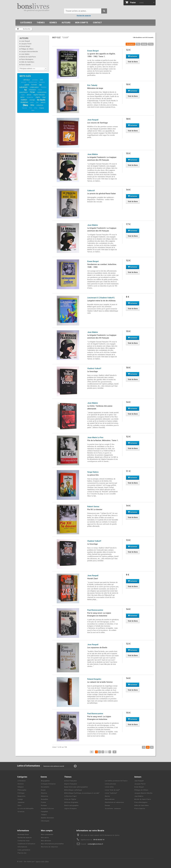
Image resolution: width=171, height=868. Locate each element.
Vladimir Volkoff (94, 368)
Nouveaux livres (23, 835)
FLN (30, 108)
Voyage (20, 799)
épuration (42, 82)
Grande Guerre (33, 82)
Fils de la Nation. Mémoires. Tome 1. (103, 440)
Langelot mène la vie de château (101, 301)
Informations (22, 847)
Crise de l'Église (70, 799)
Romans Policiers (47, 809)
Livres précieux (110, 784)
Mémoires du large (95, 88)
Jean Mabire (25, 54)
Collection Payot (70, 796)
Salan (33, 110)
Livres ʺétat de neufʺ (112, 790)
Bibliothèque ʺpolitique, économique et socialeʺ (82, 793)
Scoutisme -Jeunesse (113, 809)
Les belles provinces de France (116, 781)
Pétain (32, 92)
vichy (36, 108)
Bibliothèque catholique (73, 790)
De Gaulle (41, 100)
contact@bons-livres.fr (95, 844)
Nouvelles (44, 799)
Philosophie (22, 790)
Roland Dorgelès (94, 679)
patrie (32, 102)
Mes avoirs (45, 838)
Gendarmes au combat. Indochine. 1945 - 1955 (102, 266)
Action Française (70, 781)
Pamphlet (44, 812)
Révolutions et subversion (114, 802)
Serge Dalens (93, 472)
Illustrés (44, 793)
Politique (21, 793)
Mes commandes (47, 835)
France (42, 108)
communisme (42, 92)
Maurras (24, 108)
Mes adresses (46, 841)
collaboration (34, 87)
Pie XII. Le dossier (95, 509)
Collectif (91, 191)
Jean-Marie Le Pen (95, 437)
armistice (35, 80)
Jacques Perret (26, 44)
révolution (24, 102)
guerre (27, 85)
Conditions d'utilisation (26, 844)
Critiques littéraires (48, 784)
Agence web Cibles (42, 862)
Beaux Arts (21, 796)
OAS (41, 80)
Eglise (23, 95)
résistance (32, 90)
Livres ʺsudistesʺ (111, 793)
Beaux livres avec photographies (76, 787)
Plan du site (22, 853)
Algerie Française (71, 784)
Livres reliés (109, 787)
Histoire (21, 784)
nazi (37, 102)
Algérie (38, 97)
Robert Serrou (93, 507)
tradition (24, 100)
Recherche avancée (84, 16)
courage (32, 100)
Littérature (22, 781)
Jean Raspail (25, 41)
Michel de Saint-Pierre (28, 57)
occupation (30, 97)
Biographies (45, 781)
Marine (107, 796)
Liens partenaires (24, 850)
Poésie (43, 802)
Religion (21, 787)
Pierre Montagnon (27, 59)
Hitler (32, 105)
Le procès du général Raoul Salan (102, 194)
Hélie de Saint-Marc (28, 62)
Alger (44, 97)
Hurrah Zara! (93, 579)
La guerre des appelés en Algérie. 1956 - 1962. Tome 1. (101, 55)
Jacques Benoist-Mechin (29, 52)
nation (22, 97)
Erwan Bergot (26, 46)
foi (25, 90)
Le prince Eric (93, 475)
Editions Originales (71, 802)
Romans (44, 806)
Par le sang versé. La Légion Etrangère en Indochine (99, 614)
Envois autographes (71, 806)
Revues (107, 806)
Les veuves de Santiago (97, 123)
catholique (26, 80)
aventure (24, 82)
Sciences (21, 812)
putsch (43, 102)
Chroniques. (45, 821)
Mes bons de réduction (49, 847)
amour (29, 95)
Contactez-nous (24, 841)
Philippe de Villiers (27, 49)
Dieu (25, 105)
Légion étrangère (70, 809)
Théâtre (44, 815)
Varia (19, 806)
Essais (43, 790)
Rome (40, 90)
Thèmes (41, 23)
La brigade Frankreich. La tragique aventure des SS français (102, 159)
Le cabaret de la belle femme (100, 682)
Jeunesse (21, 802)
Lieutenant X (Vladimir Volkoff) (101, 298)
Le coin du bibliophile (26, 809)
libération (44, 87)
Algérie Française (39, 95)
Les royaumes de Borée (97, 648)
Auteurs (66, 23)
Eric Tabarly (92, 85)
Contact (97, 23)
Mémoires (45, 796)
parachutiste (24, 92)
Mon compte (82, 23)
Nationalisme (110, 799)
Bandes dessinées (47, 818)
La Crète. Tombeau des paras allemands (100, 407)
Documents (45, 787)
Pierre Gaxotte (26, 65)
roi (40, 85)
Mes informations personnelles (52, 844)
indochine (40, 105)
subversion (23, 87)
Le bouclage (93, 371)
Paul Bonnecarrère (95, 610)
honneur (34, 85)
